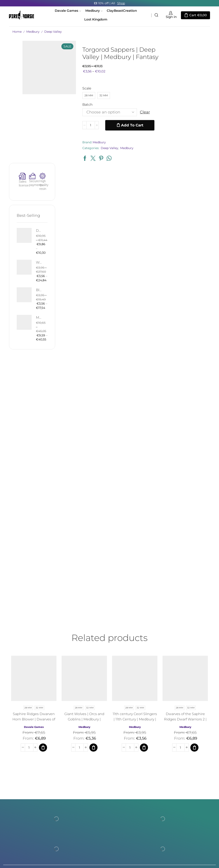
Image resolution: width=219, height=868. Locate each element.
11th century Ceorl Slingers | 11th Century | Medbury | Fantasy (135, 610)
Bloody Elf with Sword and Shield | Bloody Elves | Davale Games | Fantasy (194, 172)
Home (17, 32)
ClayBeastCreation (122, 11)
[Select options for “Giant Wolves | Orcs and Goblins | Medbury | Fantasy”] (93, 638)
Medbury (94, 11)
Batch (87, 105)
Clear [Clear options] (144, 112)
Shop (121, 3)
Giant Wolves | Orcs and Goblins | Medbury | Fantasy (84, 610)
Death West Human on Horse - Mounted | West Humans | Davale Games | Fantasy (194, 104)
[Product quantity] (90, 125)
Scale (86, 88)
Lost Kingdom (96, 19)
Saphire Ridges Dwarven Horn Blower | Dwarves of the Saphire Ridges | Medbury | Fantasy (34, 612)
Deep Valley (53, 32)
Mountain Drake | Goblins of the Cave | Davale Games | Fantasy (194, 204)
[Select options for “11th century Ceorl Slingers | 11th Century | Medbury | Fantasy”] (144, 638)
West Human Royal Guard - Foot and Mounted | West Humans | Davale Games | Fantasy (194, 140)
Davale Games (68, 11)
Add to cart (132, 125)
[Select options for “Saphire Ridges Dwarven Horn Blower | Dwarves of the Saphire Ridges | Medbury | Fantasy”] (43, 638)
